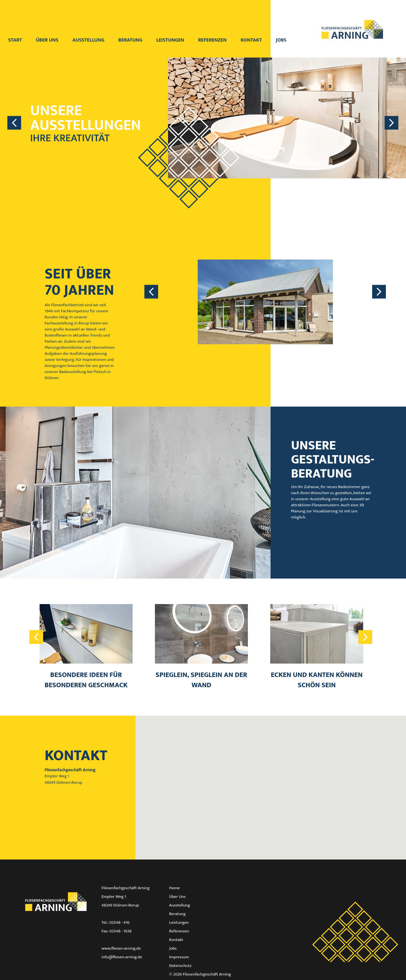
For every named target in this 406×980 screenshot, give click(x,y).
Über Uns (177, 897)
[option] (203, 133)
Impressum (179, 957)
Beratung (131, 40)
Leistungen (171, 40)
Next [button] (392, 122)
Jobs (281, 40)
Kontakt (252, 40)
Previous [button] (14, 122)
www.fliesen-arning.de (121, 948)
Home (175, 888)
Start (15, 40)
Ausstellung (89, 40)
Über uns (48, 40)
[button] (271, 782)
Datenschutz (180, 966)
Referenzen (213, 40)
